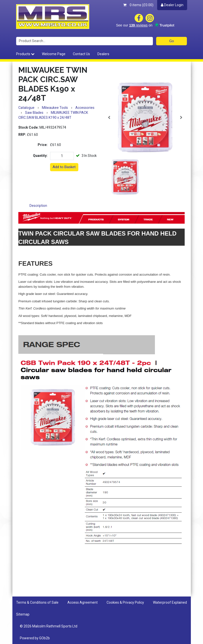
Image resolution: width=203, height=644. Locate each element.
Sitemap (23, 614)
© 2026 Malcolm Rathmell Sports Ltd (49, 626)
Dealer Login (172, 5)
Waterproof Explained (170, 602)
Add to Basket (64, 167)
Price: (43, 145)
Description (38, 206)
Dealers (103, 54)
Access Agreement (83, 602)
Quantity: (40, 156)
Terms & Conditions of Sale (37, 602)
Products (25, 54)
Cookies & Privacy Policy (125, 602)
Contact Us (81, 54)
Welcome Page (54, 54)
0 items (138, 5)
